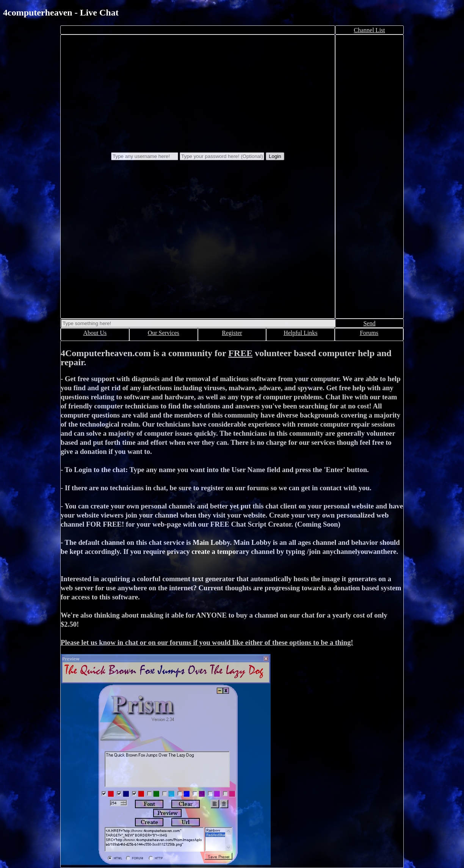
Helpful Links (300, 333)
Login (275, 156)
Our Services (164, 333)
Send (369, 323)
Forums (369, 333)
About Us (95, 333)
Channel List (369, 30)
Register (232, 333)
